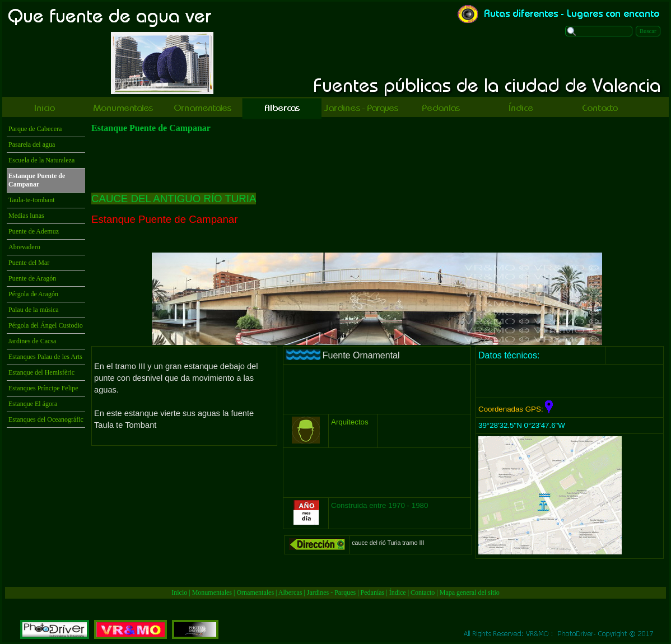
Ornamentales (255, 592)
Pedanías (373, 592)
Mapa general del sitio (470, 592)
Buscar (648, 31)
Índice (398, 592)
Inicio (179, 592)
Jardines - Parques (331, 592)
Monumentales (213, 592)
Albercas (290, 592)
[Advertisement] (184, 503)
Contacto (423, 592)
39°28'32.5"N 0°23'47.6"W (522, 425)
